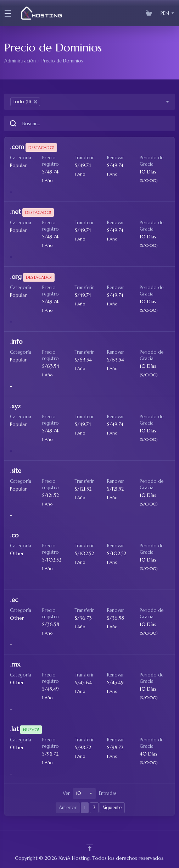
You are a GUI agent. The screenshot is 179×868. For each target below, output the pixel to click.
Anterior (68, 808)
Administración (20, 61)
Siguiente (112, 808)
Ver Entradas (90, 794)
